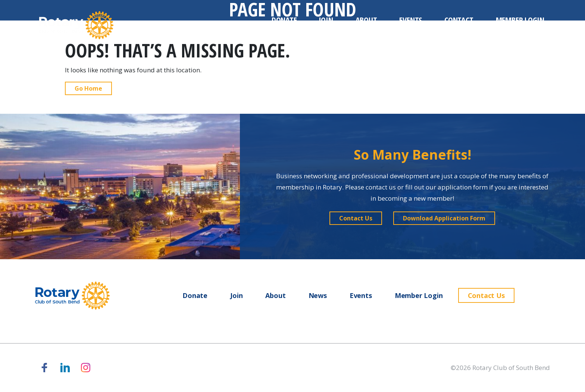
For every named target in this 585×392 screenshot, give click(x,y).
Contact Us (486, 295)
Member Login (520, 20)
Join (326, 20)
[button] (356, 218)
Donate (284, 20)
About (366, 20)
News (318, 295)
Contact (459, 20)
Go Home (88, 88)
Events (411, 20)
